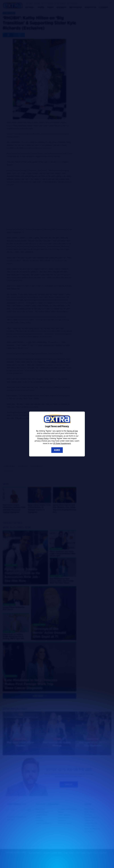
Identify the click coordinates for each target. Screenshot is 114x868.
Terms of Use (72, 431)
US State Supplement (62, 443)
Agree (57, 450)
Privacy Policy (43, 438)
